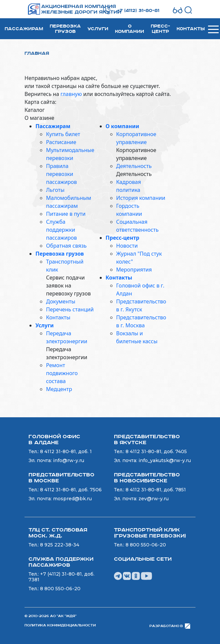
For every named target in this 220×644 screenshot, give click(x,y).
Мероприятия (134, 270)
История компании (141, 198)
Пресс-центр (160, 29)
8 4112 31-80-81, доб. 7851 (156, 490)
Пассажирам (24, 29)
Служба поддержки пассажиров (61, 230)
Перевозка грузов (65, 29)
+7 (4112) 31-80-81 (138, 11)
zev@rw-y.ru (154, 499)
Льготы (55, 190)
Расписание (61, 142)
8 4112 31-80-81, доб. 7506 (71, 490)
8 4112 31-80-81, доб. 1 (66, 451)
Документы (61, 301)
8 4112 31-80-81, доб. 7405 (156, 451)
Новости (127, 246)
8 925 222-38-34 (60, 545)
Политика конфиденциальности (60, 625)
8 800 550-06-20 (146, 545)
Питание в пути (66, 214)
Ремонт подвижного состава (62, 373)
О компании (130, 29)
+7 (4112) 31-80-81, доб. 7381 (61, 577)
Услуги (98, 29)
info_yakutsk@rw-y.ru (165, 460)
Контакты (191, 29)
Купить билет (63, 134)
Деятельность (134, 166)
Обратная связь (66, 246)
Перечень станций (70, 309)
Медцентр (59, 389)
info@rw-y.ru (69, 460)
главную (71, 94)
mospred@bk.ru (72, 499)
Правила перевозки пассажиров (61, 174)
